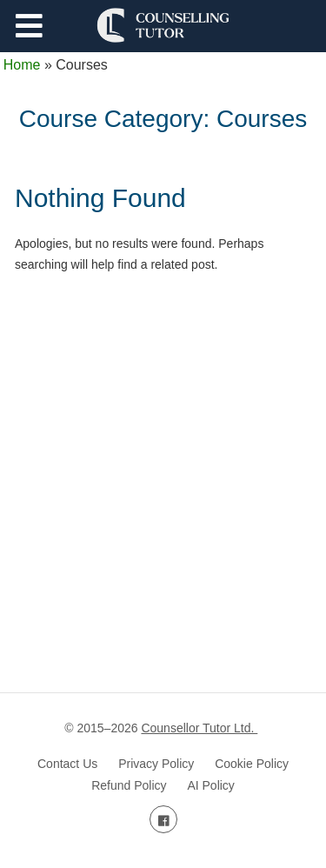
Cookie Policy (252, 764)
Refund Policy (129, 785)
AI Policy (210, 785)
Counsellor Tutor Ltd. (199, 728)
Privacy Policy (156, 764)
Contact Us (67, 764)
